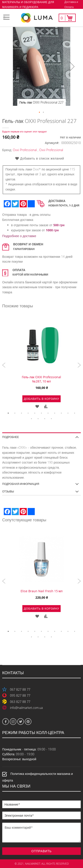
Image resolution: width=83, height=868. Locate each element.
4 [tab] (28, 413)
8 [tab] (55, 413)
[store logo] (42, 18)
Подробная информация (21, 484)
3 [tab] (22, 413)
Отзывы (8, 491)
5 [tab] (35, 413)
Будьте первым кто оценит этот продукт (25, 131)
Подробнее (11, 437)
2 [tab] (15, 413)
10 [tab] (68, 413)
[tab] (41, 435)
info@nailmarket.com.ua (26, 708)
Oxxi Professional (25, 150)
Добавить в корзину (41, 399)
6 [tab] (42, 413)
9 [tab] (62, 413)
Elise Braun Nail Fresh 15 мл (42, 591)
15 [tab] (52, 419)
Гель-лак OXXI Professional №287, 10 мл (42, 379)
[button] (72, 66)
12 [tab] (32, 419)
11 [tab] (75, 413)
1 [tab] (8, 413)
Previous (4, 365)
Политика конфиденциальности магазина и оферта (38, 777)
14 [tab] (45, 419)
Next (79, 365)
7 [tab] (48, 413)
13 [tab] (38, 419)
